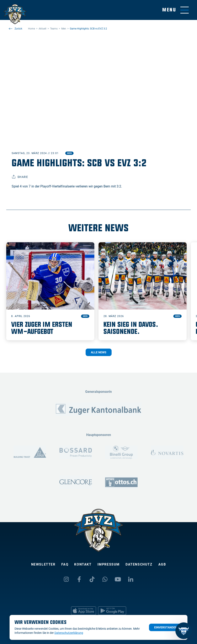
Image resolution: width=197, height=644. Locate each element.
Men (69, 153)
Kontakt (83, 564)
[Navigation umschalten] (175, 10)
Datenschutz (139, 564)
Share (20, 177)
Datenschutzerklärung (69, 633)
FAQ (65, 564)
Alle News (99, 352)
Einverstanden (166, 627)
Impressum (109, 564)
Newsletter (43, 564)
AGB (162, 564)
